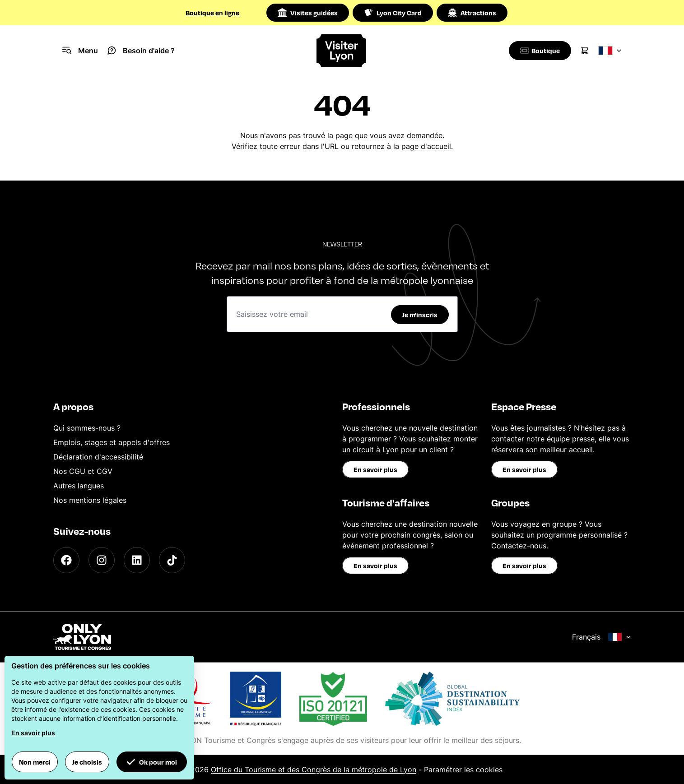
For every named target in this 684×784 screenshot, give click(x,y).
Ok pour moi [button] (152, 762)
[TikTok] (172, 560)
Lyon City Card (393, 13)
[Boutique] (538, 51)
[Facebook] (66, 560)
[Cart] (585, 51)
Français (602, 637)
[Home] (342, 51)
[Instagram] (102, 560)
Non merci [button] (35, 762)
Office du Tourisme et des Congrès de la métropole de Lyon (314, 770)
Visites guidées (308, 13)
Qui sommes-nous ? (87, 428)
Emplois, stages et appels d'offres (112, 442)
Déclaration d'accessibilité (98, 457)
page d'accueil (426, 146)
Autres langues (79, 486)
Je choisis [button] (87, 762)
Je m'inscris (420, 315)
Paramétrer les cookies (463, 770)
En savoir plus (375, 469)
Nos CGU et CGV (83, 471)
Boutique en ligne (212, 13)
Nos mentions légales (90, 500)
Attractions (472, 13)
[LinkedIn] (137, 560)
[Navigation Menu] (80, 51)
